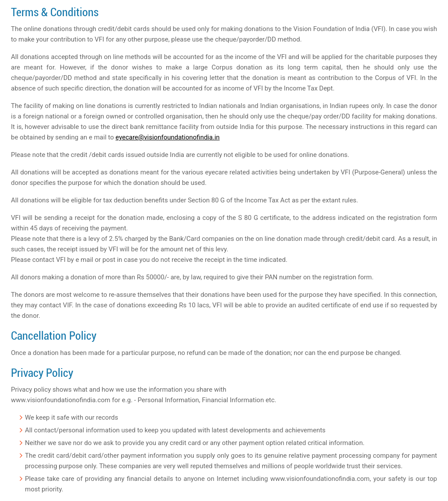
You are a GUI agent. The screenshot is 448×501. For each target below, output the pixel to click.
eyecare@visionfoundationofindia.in (168, 137)
